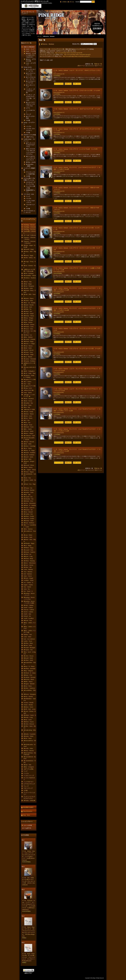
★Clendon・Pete (28, 514)
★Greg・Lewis (28, 388)
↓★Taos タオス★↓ (29, 390)
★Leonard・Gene (28, 550)
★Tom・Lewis (28, 720)
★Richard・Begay (29, 341)
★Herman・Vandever (29, 552)
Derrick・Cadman (28, 612)
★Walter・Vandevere (29, 688)
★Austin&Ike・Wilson (30, 276)
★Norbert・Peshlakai (29, 453)
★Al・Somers (27, 382)
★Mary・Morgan (28, 320)
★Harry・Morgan (28, 318)
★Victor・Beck (28, 307)
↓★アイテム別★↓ (29, 769)
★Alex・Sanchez (28, 696)
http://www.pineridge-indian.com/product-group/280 (69, 53)
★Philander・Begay (29, 543)
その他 (28, 120)
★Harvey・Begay (28, 255)
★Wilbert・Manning (29, 561)
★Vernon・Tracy (28, 352)
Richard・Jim (27, 616)
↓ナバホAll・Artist (29, 194)
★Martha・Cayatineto (30, 734)
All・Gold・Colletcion (30, 235)
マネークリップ (28, 788)
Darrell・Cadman (28, 607)
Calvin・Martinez (28, 569)
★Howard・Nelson (29, 465)
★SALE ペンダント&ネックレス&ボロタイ (31, 55)
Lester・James (27, 637)
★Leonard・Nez (28, 497)
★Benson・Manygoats (30, 694)
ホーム (39, 36)
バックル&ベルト (29, 782)
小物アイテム (30, 137)
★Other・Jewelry (31, 162)
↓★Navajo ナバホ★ (29, 409)
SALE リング (30, 49)
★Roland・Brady (28, 559)
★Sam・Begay (28, 284)
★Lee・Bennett (28, 357)
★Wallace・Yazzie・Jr (30, 715)
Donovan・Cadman (29, 610)
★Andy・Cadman (28, 605)
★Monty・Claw (28, 675)
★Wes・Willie (28, 444)
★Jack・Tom (27, 478)
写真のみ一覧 (98, 64)
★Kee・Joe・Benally (29, 303)
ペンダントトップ (29, 776)
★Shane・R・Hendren (30, 505)
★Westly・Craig (28, 717)
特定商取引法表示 (28, 807)
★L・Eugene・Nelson (30, 470)
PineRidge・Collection (30, 227)
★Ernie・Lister (28, 416)
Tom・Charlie (27, 587)
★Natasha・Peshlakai (29, 361)
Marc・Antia (27, 384)
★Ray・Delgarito (28, 671)
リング (28, 196)
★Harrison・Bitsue (29, 679)
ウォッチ (29, 114)
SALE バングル (31, 51)
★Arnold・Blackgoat (29, 648)
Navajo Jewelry (28, 67)
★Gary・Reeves (28, 346)
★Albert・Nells (28, 537)
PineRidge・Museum (29, 225)
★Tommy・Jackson (29, 324)
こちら (31, 33)
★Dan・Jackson (28, 322)
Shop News (27, 815)
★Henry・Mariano (29, 751)
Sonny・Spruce (28, 392)
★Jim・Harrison (28, 529)
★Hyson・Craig (28, 556)
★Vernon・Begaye (29, 472)
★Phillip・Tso (28, 309)
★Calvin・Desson (28, 656)
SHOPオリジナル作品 (30, 135)
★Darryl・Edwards (29, 442)
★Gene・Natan (28, 645)
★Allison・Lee (28, 335)
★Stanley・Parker (28, 736)
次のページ (98, 66)
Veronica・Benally (29, 703)
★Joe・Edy (27, 407)
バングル (29, 126)
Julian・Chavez (28, 576)
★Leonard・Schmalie (29, 339)
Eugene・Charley (28, 585)
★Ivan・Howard (28, 512)
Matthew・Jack (28, 634)
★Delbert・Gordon (29, 516)
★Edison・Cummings (29, 446)
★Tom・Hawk (28, 738)
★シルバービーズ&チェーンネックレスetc (31, 104)
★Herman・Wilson (29, 316)
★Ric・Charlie (28, 429)
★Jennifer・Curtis (29, 492)
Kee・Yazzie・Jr (28, 591)
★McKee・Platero (29, 414)
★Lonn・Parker (28, 535)
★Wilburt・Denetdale (29, 669)
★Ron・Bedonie (28, 337)
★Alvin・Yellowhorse (30, 503)
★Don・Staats (28, 405)
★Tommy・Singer (29, 354)
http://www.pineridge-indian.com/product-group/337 (76, 56)
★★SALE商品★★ (29, 47)
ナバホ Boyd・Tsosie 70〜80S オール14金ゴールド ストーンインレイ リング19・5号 (29, 957)
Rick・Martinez (28, 574)
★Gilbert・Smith (28, 660)
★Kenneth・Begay (29, 249)
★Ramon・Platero (29, 298)
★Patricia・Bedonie (29, 490)
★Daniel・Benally (29, 305)
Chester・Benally (28, 705)
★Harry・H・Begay (29, 450)
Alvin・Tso (27, 589)
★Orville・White (28, 748)
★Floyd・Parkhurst (29, 523)
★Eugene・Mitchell (29, 684)
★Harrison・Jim (28, 510)
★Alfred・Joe (27, 554)
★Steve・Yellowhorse (30, 563)
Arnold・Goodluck (29, 618)
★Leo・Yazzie (28, 448)
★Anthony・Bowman (29, 677)
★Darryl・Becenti (29, 350)
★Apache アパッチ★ (30, 379)
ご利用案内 (64, 2)
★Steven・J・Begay (29, 344)
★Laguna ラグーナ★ (30, 386)
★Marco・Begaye (28, 433)
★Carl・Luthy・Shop (29, 373)
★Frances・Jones (28, 329)
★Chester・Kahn (28, 301)
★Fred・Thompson (29, 286)
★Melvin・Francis (29, 722)
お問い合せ (72, 2)
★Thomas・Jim (28, 488)
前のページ (81, 66)
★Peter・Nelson (28, 467)
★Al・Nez (27, 420)
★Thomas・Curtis (29, 327)
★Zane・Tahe (27, 765)
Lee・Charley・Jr (28, 582)
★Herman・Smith (28, 521)
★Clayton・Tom (28, 650)
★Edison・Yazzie (28, 707)
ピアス (28, 108)
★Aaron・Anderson (29, 508)
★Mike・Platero (28, 682)
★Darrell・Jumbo (28, 457)
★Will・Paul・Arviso (30, 709)
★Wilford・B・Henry (30, 673)
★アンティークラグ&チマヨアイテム (31, 145)
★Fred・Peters (28, 686)
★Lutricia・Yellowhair (30, 359)
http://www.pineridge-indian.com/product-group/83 (77, 54)
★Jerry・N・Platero (29, 666)
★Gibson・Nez (28, 311)
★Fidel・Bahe (28, 459)
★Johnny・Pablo (28, 288)
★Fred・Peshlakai (29, 273)
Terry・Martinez (28, 572)
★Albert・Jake (28, 567)
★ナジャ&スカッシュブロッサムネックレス (31, 158)
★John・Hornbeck (29, 399)
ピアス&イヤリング (29, 784)
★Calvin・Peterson (29, 724)
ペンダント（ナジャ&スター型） (31, 91)
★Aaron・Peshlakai (29, 455)
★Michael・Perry (28, 501)
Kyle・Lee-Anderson (29, 639)
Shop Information (28, 811)
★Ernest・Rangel (28, 578)
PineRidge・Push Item (30, 229)
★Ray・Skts (27, 495)
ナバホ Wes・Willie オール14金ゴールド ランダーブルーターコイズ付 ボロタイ (29, 881)
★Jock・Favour (28, 401)
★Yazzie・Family (28, 412)
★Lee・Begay (28, 545)
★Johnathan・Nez (29, 499)
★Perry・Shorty (28, 418)
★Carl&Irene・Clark (29, 436)
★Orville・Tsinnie (29, 314)
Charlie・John (27, 614)
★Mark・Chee (28, 282)
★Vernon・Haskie (29, 431)
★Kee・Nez (27, 422)
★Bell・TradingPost (29, 371)
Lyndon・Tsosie (28, 641)
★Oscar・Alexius (28, 565)
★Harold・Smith (28, 658)
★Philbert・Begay (29, 548)
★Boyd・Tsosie (28, 425)
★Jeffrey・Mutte (28, 643)
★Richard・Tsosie (29, 427)
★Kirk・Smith (28, 348)
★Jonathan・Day (28, 403)
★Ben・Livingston (29, 767)
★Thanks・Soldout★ (29, 800)
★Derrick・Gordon (29, 518)
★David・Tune (28, 620)
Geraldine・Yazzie (28, 580)
